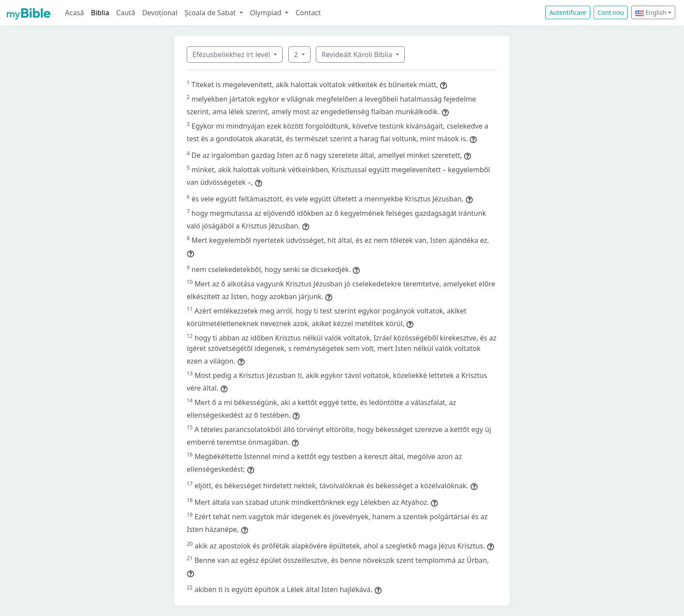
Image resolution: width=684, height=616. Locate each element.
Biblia (100, 13)
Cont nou (611, 12)
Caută (126, 13)
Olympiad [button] (267, 13)
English (651, 12)
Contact (308, 13)
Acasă (75, 13)
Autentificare (568, 12)
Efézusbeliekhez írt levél (232, 54)
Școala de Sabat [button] (211, 13)
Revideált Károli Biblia (358, 54)
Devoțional (160, 13)
